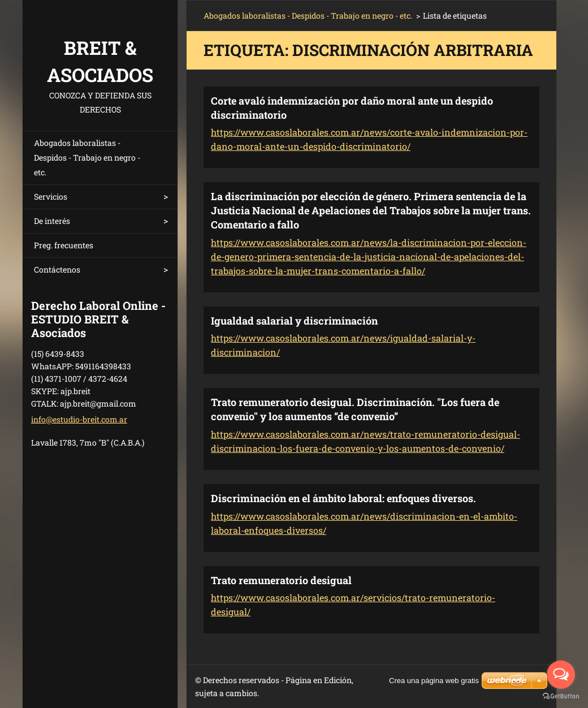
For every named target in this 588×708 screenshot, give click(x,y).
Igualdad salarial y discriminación (294, 321)
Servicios (51, 197)
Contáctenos (57, 269)
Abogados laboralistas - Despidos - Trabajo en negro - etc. (87, 157)
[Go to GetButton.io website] (561, 696)
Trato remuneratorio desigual (281, 580)
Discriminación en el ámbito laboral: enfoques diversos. (343, 498)
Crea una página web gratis (434, 681)
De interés (52, 221)
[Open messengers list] (561, 675)
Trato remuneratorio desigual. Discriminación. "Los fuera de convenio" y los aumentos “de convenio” (355, 409)
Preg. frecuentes (64, 245)
